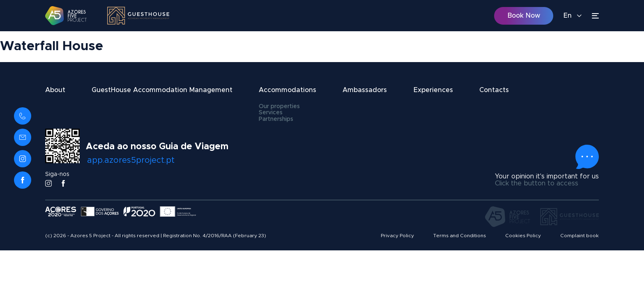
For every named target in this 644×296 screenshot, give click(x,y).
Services (271, 113)
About (55, 90)
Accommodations (287, 90)
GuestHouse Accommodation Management (162, 90)
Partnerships (276, 119)
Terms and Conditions (460, 236)
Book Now (524, 16)
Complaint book (580, 236)
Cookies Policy (523, 236)
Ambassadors (365, 90)
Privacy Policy (397, 236)
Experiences (433, 90)
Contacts (494, 90)
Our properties (279, 106)
